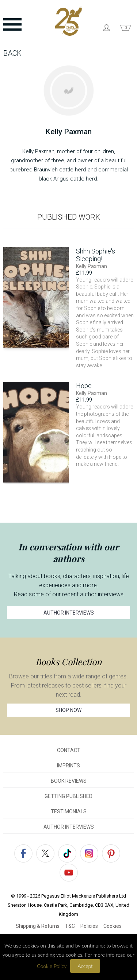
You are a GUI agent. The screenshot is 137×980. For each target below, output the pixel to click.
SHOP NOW (68, 710)
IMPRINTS (68, 766)
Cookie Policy (52, 966)
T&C (70, 926)
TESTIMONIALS (69, 811)
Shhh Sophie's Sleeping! (96, 255)
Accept (85, 966)
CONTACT (69, 750)
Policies (89, 926)
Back (12, 53)
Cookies (113, 926)
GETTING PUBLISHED (68, 796)
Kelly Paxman (92, 266)
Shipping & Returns (38, 926)
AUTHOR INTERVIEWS (69, 613)
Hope (84, 386)
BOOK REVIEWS (69, 781)
